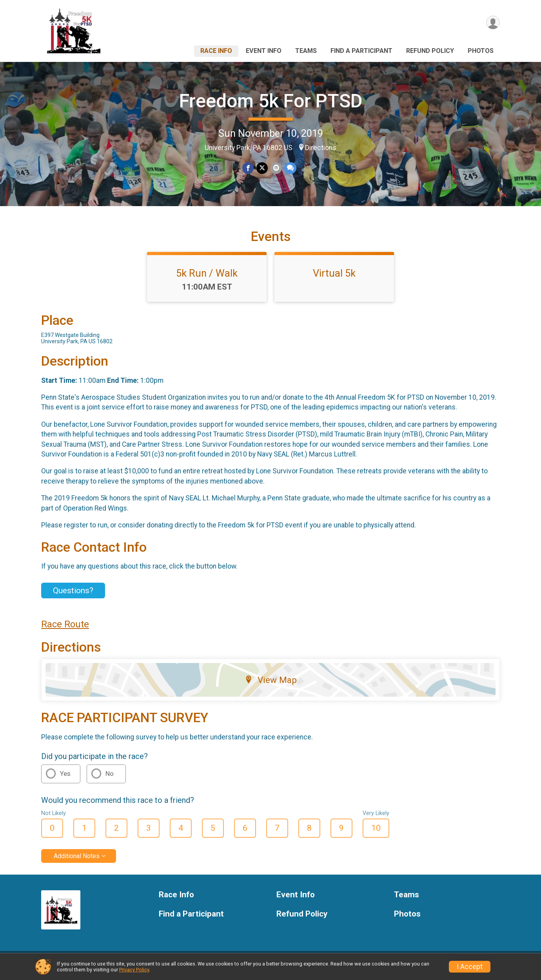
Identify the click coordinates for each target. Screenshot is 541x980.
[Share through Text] (290, 168)
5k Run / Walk (207, 278)
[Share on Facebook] (248, 168)
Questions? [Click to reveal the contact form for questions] (73, 595)
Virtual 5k (334, 278)
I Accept (470, 967)
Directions (321, 148)
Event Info (264, 51)
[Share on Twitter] (262, 168)
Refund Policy (430, 51)
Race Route (65, 629)
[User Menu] (493, 23)
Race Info (216, 51)
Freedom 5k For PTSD (271, 101)
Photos (481, 51)
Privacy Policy (134, 970)
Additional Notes (77, 861)
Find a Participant (361, 51)
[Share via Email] (276, 168)
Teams (306, 51)
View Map (271, 685)
